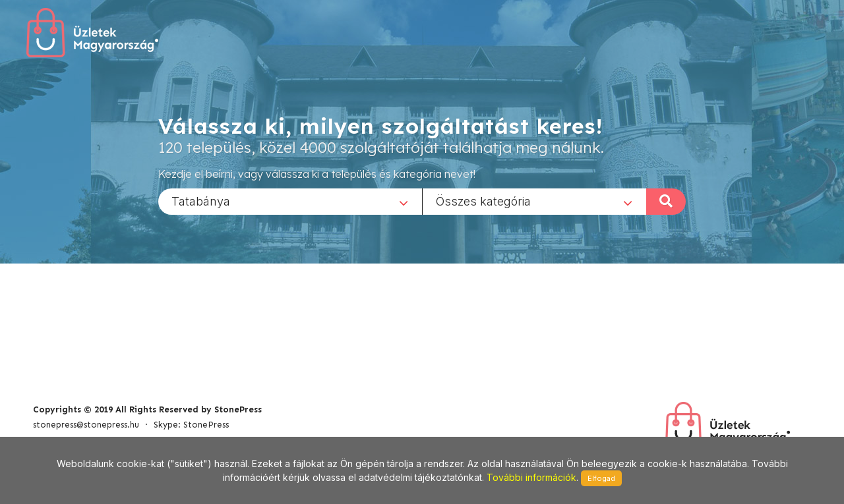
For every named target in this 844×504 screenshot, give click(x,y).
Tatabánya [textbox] (201, 201)
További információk (531, 477)
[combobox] (290, 201)
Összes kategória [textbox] (483, 201)
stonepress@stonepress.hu (86, 425)
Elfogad (601, 478)
